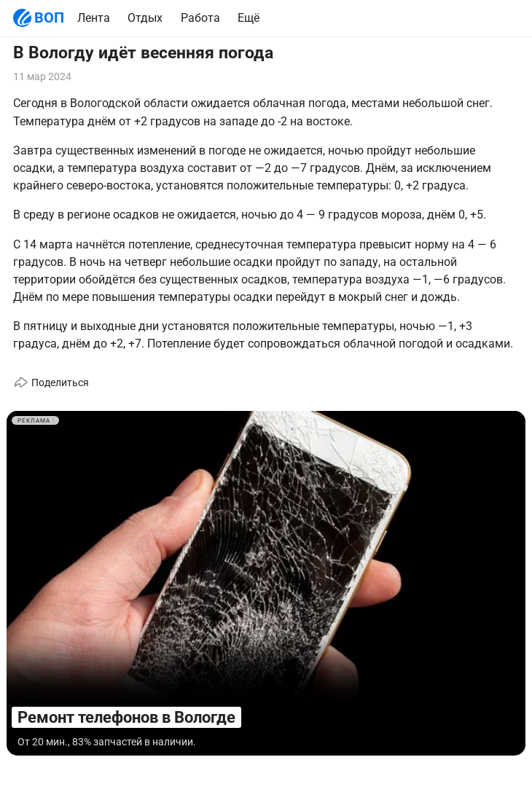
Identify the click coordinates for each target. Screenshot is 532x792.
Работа (200, 18)
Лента (94, 18)
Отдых (145, 18)
